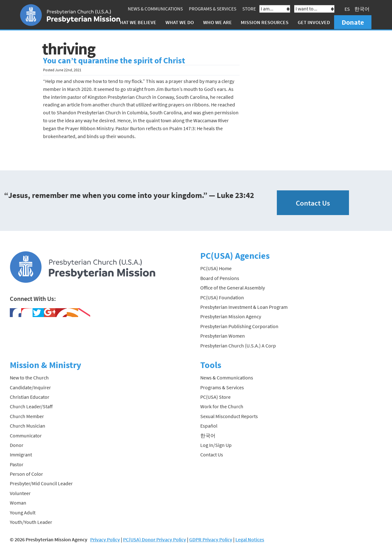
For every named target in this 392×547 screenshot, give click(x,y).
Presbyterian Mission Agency (231, 316)
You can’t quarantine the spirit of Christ (114, 60)
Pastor (17, 464)
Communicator (26, 435)
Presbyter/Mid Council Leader (41, 483)
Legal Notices (250, 539)
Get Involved (314, 22)
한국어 (362, 9)
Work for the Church (222, 406)
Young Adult (23, 512)
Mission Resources (265, 22)
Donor (17, 445)
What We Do (180, 22)
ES (347, 9)
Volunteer (20, 493)
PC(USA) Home (216, 268)
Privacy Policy (105, 539)
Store (249, 9)
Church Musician (28, 426)
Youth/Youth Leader (31, 522)
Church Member (27, 416)
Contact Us (313, 203)
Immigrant (21, 455)
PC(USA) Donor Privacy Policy (155, 539)
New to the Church (29, 378)
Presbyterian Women (223, 336)
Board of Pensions (220, 278)
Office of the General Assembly (233, 288)
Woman (18, 503)
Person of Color (26, 474)
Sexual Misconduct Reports (229, 416)
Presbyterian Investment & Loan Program (244, 307)
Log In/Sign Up (216, 445)
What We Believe (136, 22)
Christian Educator (30, 397)
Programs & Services (213, 9)
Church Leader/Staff (31, 406)
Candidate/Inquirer (30, 387)
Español (209, 426)
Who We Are (218, 22)
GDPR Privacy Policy (211, 539)
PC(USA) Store (215, 397)
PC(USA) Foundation (222, 297)
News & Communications (155, 9)
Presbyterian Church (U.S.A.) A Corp (238, 345)
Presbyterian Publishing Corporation (239, 326)
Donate (353, 22)
